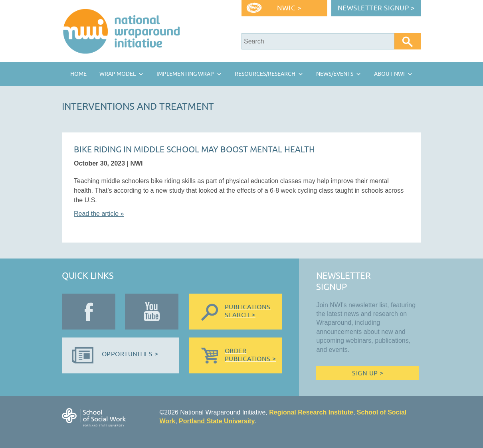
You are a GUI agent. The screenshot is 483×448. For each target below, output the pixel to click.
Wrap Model (118, 74)
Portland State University (217, 421)
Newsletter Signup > (376, 8)
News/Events (335, 74)
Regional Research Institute (311, 412)
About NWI (389, 74)
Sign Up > (368, 373)
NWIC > (289, 8)
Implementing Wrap (185, 74)
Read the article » (99, 214)
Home (78, 74)
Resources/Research (265, 74)
